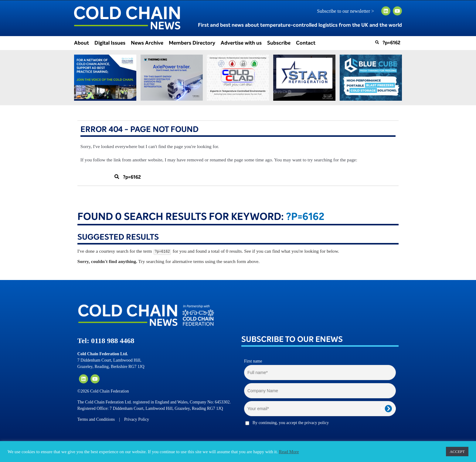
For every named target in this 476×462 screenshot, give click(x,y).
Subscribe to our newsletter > (348, 11)
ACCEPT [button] (457, 452)
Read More (289, 452)
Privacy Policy (137, 419)
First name (253, 361)
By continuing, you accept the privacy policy (291, 423)
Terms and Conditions (96, 419)
